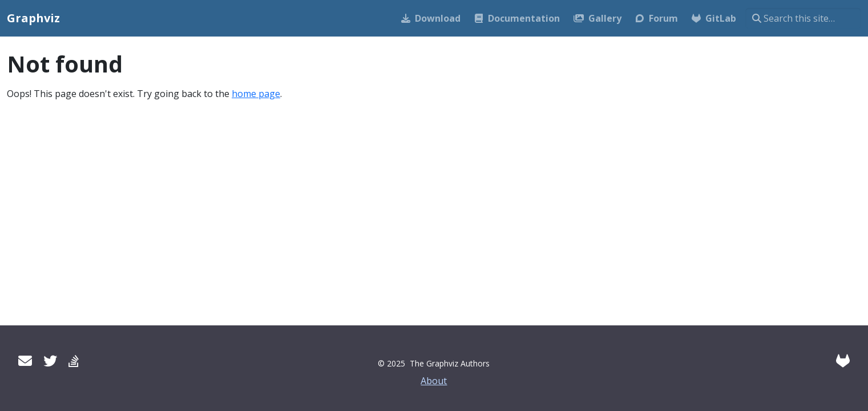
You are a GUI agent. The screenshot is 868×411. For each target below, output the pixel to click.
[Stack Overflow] (74, 360)
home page (256, 94)
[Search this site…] (803, 18)
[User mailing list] (25, 360)
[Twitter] (50, 360)
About (434, 381)
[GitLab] (843, 360)
